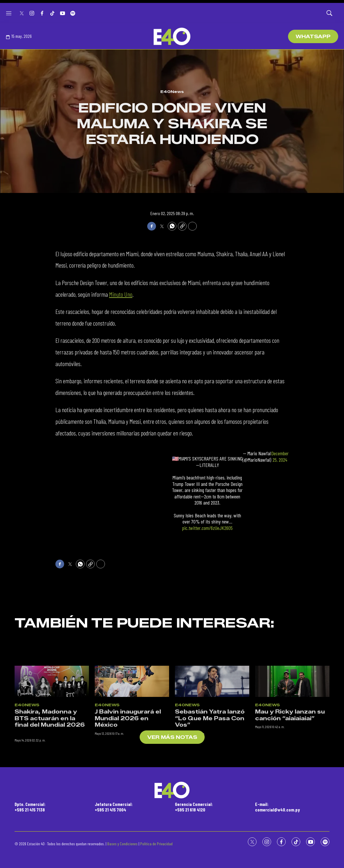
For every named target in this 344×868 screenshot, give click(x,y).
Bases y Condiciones (122, 844)
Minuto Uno (121, 294)
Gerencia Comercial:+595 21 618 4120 (194, 807)
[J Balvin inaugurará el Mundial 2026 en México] (132, 742)
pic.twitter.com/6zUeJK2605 (207, 528)
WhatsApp (313, 37)
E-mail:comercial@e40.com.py (278, 807)
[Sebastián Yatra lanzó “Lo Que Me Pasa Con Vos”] (212, 742)
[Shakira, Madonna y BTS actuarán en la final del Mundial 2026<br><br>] (52, 742)
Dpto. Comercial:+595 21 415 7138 (30, 807)
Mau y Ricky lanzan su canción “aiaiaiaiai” (290, 775)
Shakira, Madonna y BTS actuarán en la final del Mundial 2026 (50, 779)
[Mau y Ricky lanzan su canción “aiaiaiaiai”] (292, 742)
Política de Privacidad (156, 844)
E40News (172, 92)
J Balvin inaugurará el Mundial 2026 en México (128, 779)
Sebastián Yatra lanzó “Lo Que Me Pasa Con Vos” (210, 779)
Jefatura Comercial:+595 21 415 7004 (114, 807)
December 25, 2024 (280, 457)
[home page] (172, 36)
